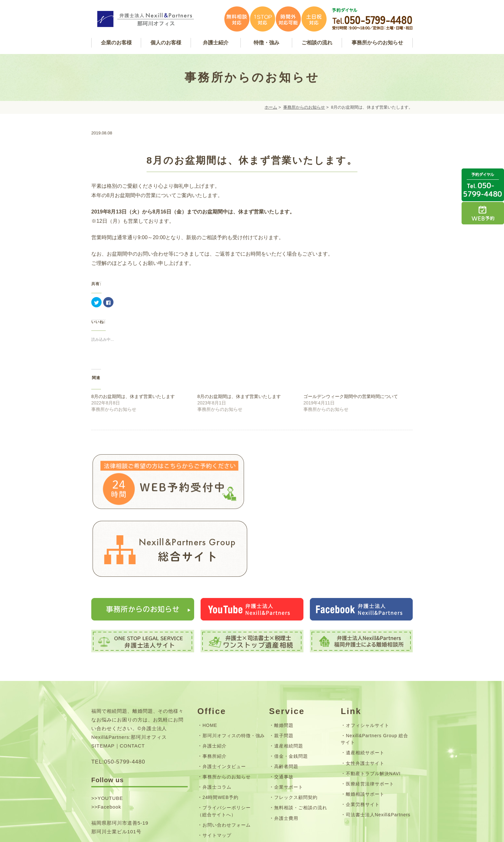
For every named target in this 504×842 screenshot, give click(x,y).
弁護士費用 (286, 751)
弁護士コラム (217, 720)
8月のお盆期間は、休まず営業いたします (133, 396)
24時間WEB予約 (221, 731)
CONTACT (132, 679)
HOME (210, 658)
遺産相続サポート (365, 686)
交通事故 (284, 710)
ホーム (271, 107)
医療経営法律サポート (370, 717)
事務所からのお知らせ (304, 107)
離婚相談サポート (365, 727)
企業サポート (289, 720)
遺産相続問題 (289, 679)
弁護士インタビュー (224, 700)
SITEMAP (103, 679)
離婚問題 (284, 658)
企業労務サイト (363, 738)
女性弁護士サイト (365, 696)
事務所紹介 (215, 690)
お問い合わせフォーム (227, 758)
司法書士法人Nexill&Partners (378, 748)
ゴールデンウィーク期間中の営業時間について (351, 396)
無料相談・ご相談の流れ (301, 741)
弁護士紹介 (215, 679)
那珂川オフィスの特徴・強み (234, 669)
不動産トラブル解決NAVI (373, 707)
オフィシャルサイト (368, 658)
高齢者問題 (286, 700)
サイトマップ (217, 769)
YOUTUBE (110, 732)
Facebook (109, 740)
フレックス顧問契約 (296, 731)
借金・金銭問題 (291, 690)
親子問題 (284, 669)
